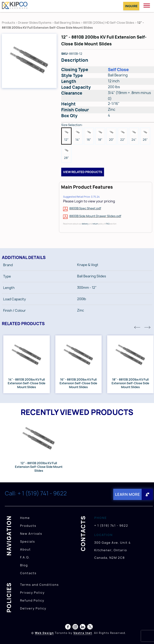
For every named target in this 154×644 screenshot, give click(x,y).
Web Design (44, 633)
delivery (85, 224)
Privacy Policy (32, 592)
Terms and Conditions (39, 584)
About (25, 549)
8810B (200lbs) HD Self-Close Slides (109, 23)
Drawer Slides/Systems (35, 23)
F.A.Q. (25, 557)
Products (8, 23)
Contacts (28, 573)
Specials (28, 541)
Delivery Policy (33, 608)
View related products (83, 172)
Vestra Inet (83, 633)
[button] (137, 327)
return (95, 224)
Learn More (127, 494)
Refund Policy (32, 600)
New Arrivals (31, 533)
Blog (24, 565)
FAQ (108, 224)
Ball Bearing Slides (67, 23)
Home (25, 518)
